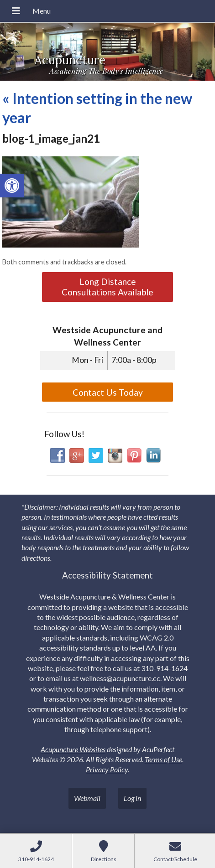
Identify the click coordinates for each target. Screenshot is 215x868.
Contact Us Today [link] (108, 392)
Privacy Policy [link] (107, 769)
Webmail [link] (87, 798)
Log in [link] (132, 798)
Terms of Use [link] (163, 759)
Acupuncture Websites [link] (73, 749)
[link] (12, 186)
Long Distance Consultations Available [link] (107, 287)
